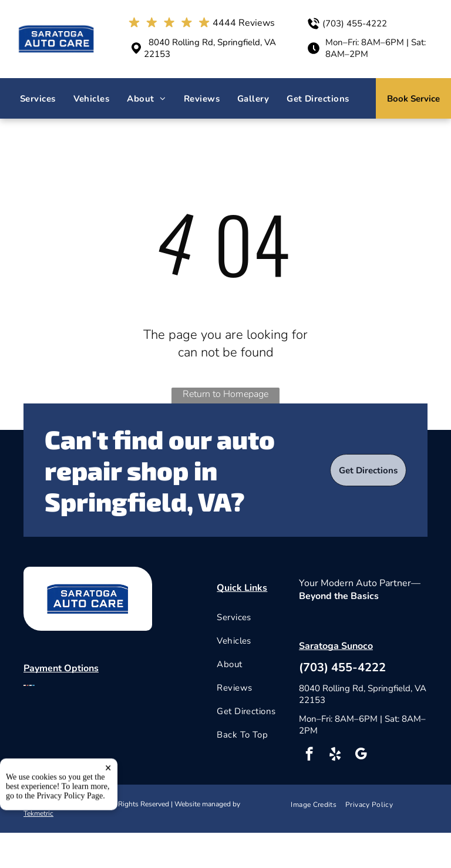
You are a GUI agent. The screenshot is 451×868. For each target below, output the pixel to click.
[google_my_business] (361, 755)
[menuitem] (38, 99)
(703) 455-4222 (355, 23)
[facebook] (309, 755)
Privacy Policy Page (70, 845)
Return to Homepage (225, 394)
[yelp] (335, 755)
